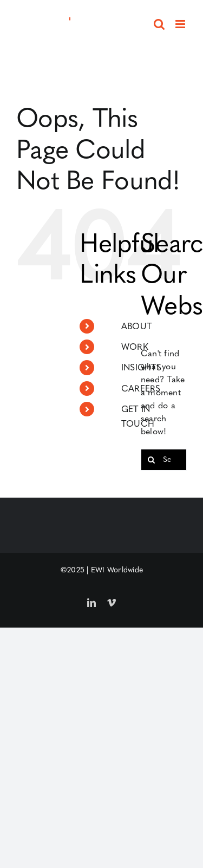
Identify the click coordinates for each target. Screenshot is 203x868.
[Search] (152, 460)
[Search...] (164, 460)
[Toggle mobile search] (159, 24)
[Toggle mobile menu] (181, 24)
